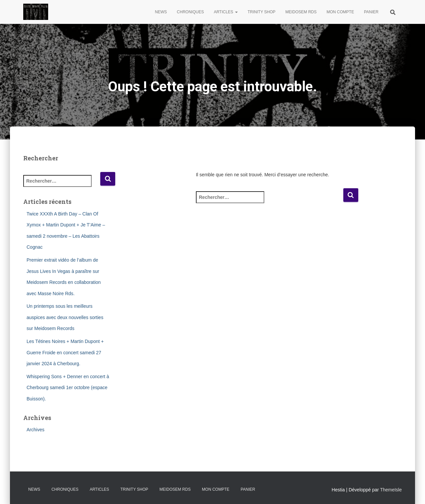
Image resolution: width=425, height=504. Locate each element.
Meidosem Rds (301, 12)
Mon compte (340, 12)
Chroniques (190, 12)
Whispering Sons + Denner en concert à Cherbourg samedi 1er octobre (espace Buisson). (68, 388)
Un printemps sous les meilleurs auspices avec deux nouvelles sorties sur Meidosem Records (65, 317)
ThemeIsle (391, 490)
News (161, 12)
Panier (371, 12)
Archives (36, 430)
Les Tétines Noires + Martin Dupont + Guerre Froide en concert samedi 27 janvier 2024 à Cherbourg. (65, 352)
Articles (226, 12)
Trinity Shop (262, 12)
